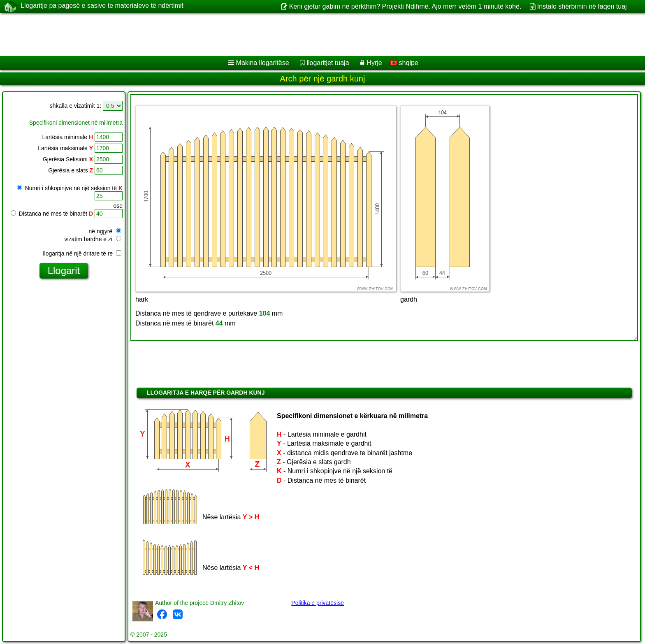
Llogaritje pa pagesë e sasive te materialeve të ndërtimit (102, 6)
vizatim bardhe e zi (93, 239)
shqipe (404, 63)
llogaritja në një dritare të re (82, 253)
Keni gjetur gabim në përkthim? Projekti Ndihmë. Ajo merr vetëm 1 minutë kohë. (405, 6)
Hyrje (374, 63)
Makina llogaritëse (263, 63)
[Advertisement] (250, 35)
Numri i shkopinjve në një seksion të (70, 188)
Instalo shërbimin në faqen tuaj (582, 6)
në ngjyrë (105, 231)
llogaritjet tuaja (328, 63)
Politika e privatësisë (318, 603)
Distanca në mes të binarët (52, 214)
